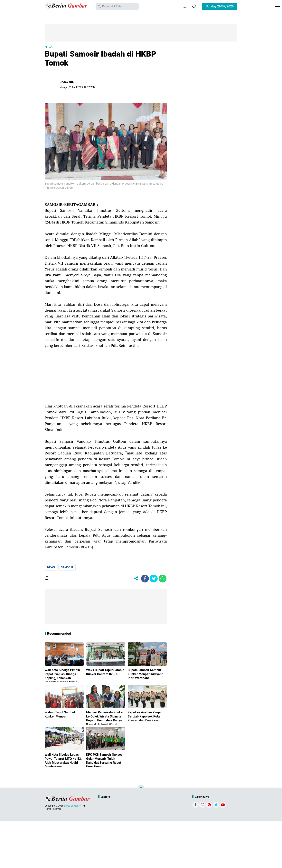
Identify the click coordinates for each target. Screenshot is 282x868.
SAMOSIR (67, 567)
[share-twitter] (154, 579)
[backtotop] (141, 788)
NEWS (49, 47)
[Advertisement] (106, 376)
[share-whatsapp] (163, 579)
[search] (117, 6)
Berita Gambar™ (72, 806)
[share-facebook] (145, 579)
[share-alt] (136, 579)
